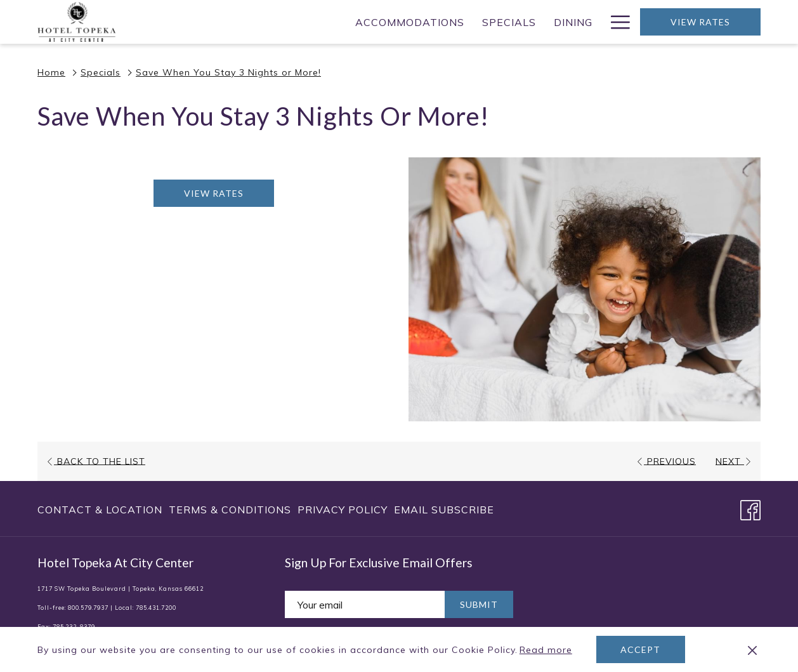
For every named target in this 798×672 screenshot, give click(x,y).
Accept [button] (640, 649)
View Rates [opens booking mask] (700, 22)
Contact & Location (100, 510)
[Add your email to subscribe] (365, 604)
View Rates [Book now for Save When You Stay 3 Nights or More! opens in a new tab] (214, 193)
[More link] (616, 22)
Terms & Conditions (230, 510)
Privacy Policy (343, 510)
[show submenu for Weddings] (595, 22)
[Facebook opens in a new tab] (750, 508)
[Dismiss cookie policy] (752, 650)
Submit (479, 604)
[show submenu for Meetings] (503, 22)
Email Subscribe (444, 510)
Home (51, 72)
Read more (547, 650)
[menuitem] (230, 22)
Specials (101, 72)
